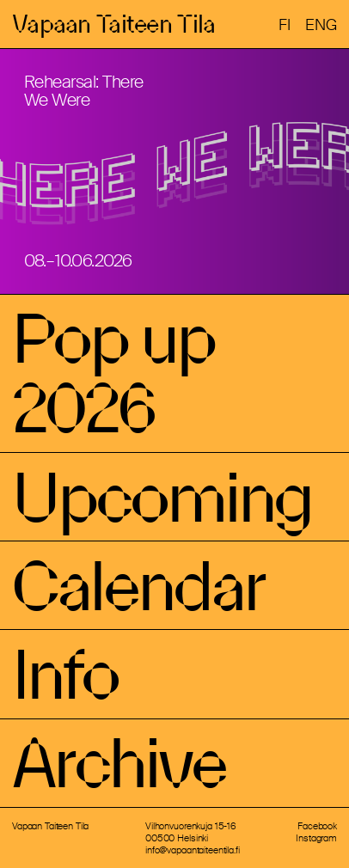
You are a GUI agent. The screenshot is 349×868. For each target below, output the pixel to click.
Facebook (317, 826)
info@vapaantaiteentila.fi (193, 850)
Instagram (316, 838)
